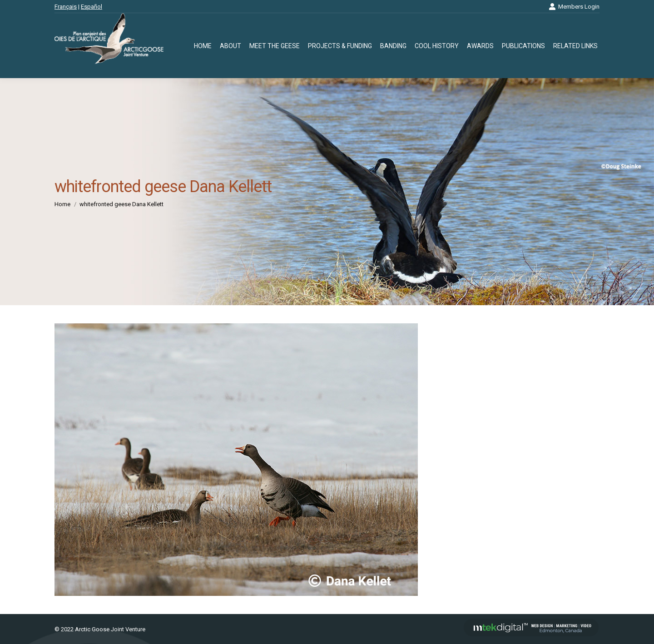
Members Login (574, 7)
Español (92, 7)
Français (66, 7)
